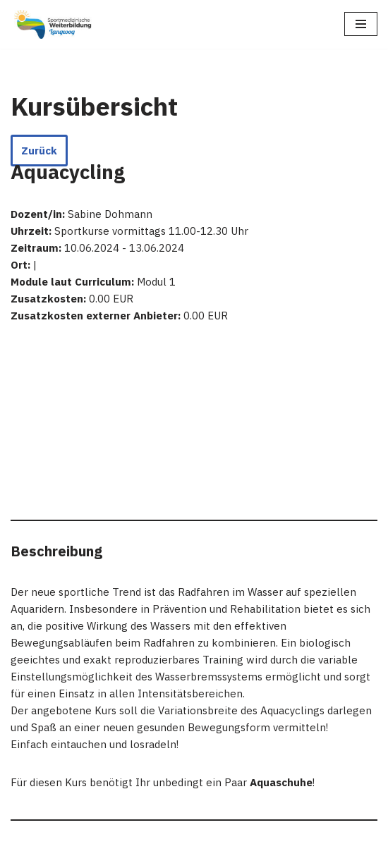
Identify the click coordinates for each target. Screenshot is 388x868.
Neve (23, 854)
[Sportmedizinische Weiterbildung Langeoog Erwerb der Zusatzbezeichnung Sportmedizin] (53, 24)
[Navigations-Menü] (361, 24)
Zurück (39, 151)
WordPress (151, 854)
